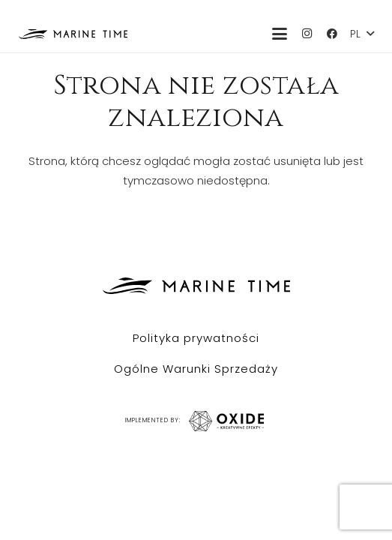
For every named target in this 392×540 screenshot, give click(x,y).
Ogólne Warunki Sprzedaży (196, 369)
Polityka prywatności (196, 338)
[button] (280, 34)
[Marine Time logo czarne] (73, 34)
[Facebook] (332, 34)
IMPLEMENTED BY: (153, 420)
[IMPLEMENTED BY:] (224, 421)
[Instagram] (307, 34)
